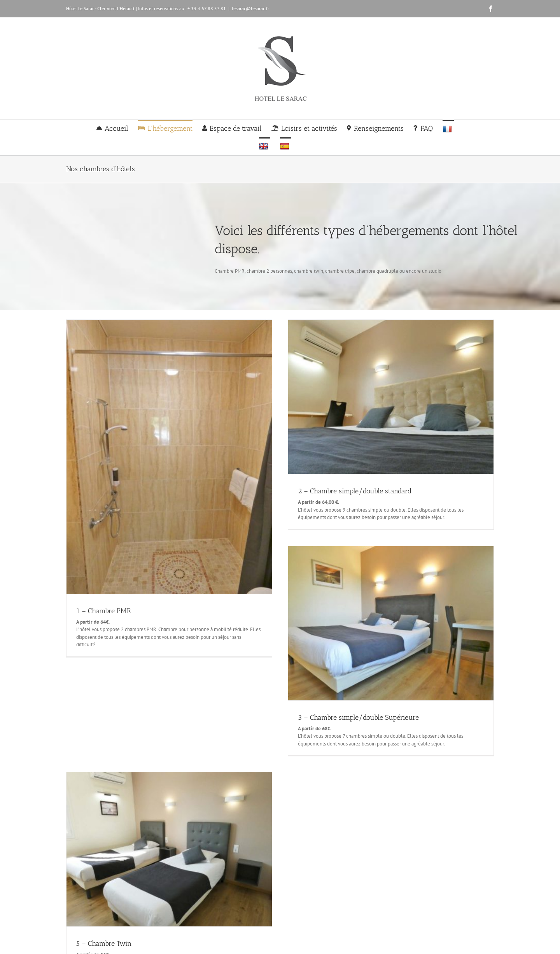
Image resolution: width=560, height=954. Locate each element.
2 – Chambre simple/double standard (355, 491)
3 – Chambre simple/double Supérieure (358, 717)
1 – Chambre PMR (104, 611)
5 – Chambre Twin (104, 943)
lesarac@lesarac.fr (250, 8)
